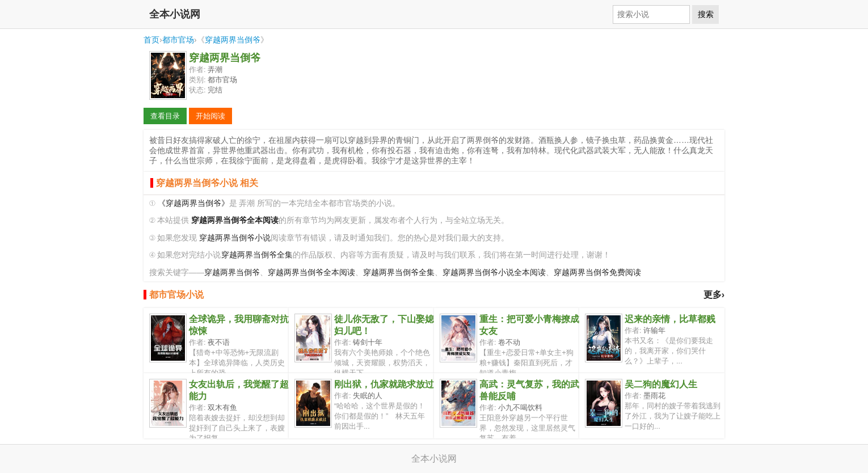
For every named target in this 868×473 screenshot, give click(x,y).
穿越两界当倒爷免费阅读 (597, 273)
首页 (151, 40)
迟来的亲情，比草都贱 (670, 319)
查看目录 (165, 116)
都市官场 (178, 40)
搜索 (706, 14)
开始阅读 (210, 116)
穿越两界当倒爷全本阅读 (311, 273)
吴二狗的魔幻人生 (661, 384)
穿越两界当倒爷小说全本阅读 (494, 273)
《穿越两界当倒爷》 (193, 203)
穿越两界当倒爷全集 (257, 255)
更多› (714, 295)
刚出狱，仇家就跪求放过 (384, 384)
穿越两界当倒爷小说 (235, 238)
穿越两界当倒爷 (233, 40)
